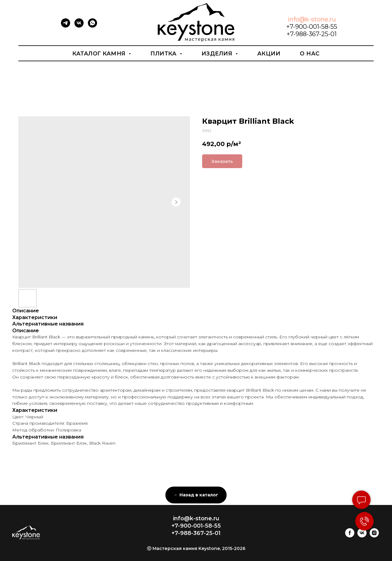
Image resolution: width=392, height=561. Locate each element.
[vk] (79, 26)
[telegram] (66, 26)
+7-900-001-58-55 (312, 27)
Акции (269, 54)
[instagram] (374, 536)
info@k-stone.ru (312, 19)
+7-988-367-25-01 (312, 34)
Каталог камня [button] (100, 54)
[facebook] (350, 536)
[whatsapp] (92, 26)
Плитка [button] (164, 54)
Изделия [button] (218, 54)
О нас (310, 54)
